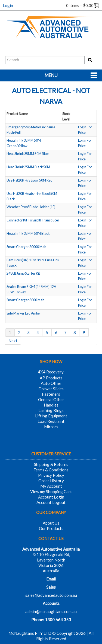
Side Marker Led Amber (24, 313)
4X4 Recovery (51, 372)
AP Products (51, 378)
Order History (51, 481)
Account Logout (51, 502)
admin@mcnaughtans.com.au (51, 611)
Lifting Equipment (51, 416)
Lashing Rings (51, 410)
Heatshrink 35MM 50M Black (28, 234)
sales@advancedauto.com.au (51, 595)
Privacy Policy (51, 475)
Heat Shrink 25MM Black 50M (28, 167)
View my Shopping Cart (51, 491)
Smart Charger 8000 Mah (25, 300)
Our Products (51, 528)
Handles (51, 405)
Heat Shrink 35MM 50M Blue (28, 154)
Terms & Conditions (51, 470)
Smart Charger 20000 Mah (26, 247)
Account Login (51, 497)
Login (8, 5)
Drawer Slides (51, 389)
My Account (51, 486)
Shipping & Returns (51, 464)
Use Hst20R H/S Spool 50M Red (30, 180)
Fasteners (51, 394)
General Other (51, 399)
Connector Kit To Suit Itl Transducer (33, 220)
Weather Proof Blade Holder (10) (31, 207)
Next (13, 341)
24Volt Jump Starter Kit (23, 273)
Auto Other (51, 383)
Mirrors (51, 427)
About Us (51, 523)
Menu (51, 75)
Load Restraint (51, 421)
